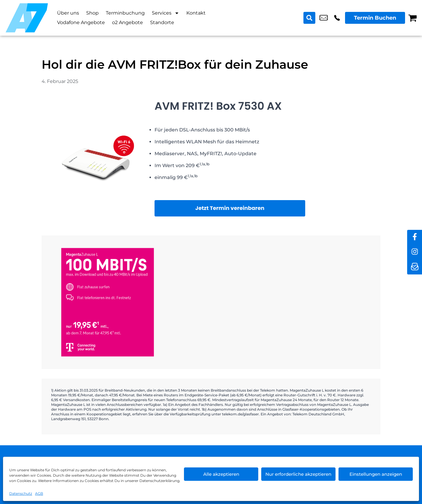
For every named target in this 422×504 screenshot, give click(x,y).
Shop (92, 13)
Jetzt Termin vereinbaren (230, 208)
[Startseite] (27, 18)
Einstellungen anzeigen (376, 474)
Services (166, 13)
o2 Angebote (127, 22)
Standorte (162, 22)
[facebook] (415, 237)
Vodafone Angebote (81, 22)
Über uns (68, 13)
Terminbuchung (125, 13)
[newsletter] (415, 267)
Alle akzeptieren (221, 474)
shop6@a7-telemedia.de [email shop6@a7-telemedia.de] (324, 18)
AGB (39, 493)
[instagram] (415, 252)
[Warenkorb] (412, 18)
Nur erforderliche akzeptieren (298, 474)
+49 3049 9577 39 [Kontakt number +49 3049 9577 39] (337, 18)
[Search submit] (309, 18)
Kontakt (196, 13)
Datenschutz (21, 493)
